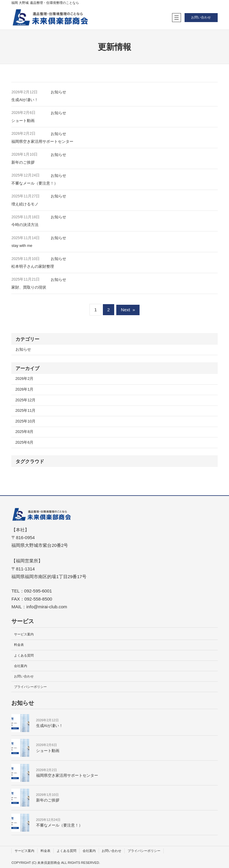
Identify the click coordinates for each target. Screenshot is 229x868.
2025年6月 (25, 442)
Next (128, 310)
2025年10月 (26, 421)
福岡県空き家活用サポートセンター (42, 142)
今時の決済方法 (25, 225)
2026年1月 (25, 389)
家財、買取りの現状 (29, 287)
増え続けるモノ (25, 204)
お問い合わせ (201, 17)
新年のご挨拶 (23, 163)
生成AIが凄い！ (25, 100)
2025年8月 (25, 432)
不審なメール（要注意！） (35, 183)
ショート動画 (23, 121)
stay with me (22, 246)
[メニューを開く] (177, 18)
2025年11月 (26, 411)
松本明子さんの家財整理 (33, 267)
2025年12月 (26, 400)
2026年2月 (25, 379)
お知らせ (58, 92)
